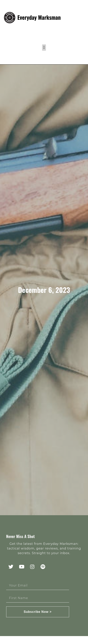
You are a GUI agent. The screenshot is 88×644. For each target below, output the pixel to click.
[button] (44, 48)
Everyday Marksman (39, 17)
